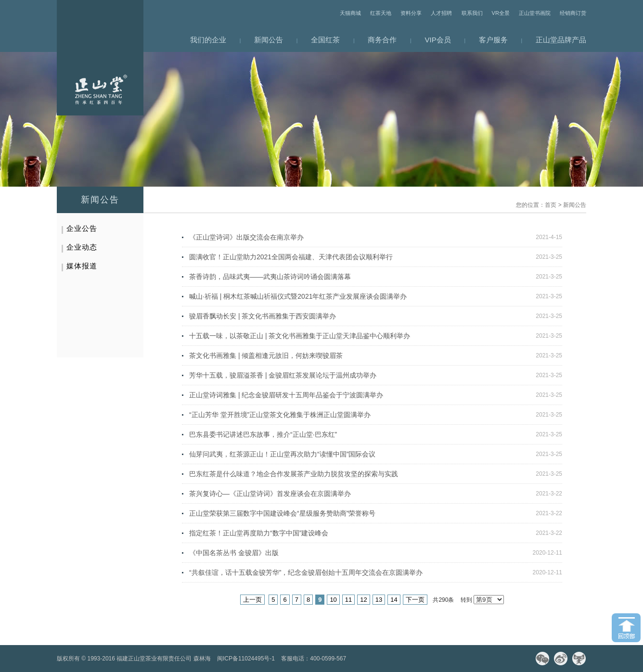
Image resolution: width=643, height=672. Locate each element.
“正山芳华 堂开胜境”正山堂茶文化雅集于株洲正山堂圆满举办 (280, 415)
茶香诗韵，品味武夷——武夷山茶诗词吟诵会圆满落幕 (270, 277)
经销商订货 (573, 13)
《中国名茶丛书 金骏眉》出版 (234, 553)
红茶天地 (381, 13)
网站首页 (100, 58)
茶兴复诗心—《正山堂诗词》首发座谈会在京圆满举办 (270, 494)
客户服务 (493, 40)
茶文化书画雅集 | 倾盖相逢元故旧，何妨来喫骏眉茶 (266, 355)
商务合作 (382, 40)
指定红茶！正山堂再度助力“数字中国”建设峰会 (259, 533)
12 (363, 600)
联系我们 (472, 13)
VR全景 (501, 13)
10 (333, 600)
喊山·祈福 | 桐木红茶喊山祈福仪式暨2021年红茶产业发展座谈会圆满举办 (298, 296)
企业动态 (82, 247)
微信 (542, 659)
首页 (551, 205)
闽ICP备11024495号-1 (246, 659)
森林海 (202, 659)
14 (394, 600)
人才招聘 (441, 13)
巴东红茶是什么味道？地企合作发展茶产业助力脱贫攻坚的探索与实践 (294, 474)
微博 (561, 659)
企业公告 (82, 228)
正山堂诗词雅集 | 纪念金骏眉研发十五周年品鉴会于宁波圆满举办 (286, 395)
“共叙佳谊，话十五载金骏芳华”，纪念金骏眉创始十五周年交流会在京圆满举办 (306, 572)
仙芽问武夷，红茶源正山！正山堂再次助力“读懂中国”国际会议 (282, 454)
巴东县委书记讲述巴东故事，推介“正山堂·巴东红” (263, 434)
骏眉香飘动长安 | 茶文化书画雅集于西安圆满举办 (263, 316)
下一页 (415, 600)
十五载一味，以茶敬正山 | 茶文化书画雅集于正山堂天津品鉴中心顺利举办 (300, 336)
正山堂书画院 (535, 13)
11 (348, 600)
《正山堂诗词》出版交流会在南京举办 (246, 237)
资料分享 (411, 13)
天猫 (579, 659)
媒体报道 (82, 266)
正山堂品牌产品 (561, 40)
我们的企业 (208, 40)
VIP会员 (438, 40)
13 (379, 600)
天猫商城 (350, 13)
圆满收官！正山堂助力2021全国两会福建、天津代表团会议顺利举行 (291, 257)
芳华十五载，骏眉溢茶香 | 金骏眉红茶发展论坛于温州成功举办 (283, 375)
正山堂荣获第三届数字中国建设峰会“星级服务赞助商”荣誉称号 (282, 513)
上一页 (252, 600)
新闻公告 (269, 40)
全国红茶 (325, 40)
